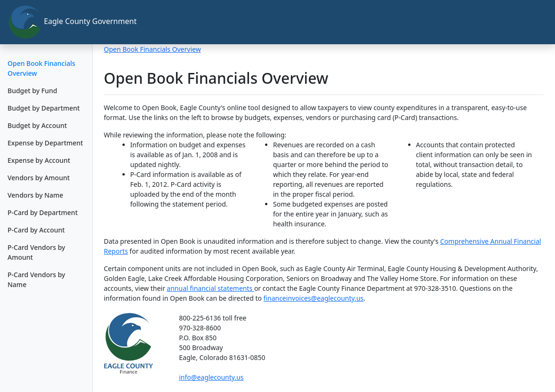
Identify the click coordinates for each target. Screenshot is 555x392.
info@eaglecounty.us (211, 377)
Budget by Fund (32, 91)
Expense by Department (45, 143)
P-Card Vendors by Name (36, 280)
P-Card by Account (36, 230)
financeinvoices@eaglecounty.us (314, 298)
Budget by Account (37, 125)
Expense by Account (39, 160)
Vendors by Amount (39, 178)
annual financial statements (210, 288)
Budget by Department (44, 108)
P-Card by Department (43, 212)
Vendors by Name (35, 195)
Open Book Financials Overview (41, 68)
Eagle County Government (50, 22)
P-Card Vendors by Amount (36, 252)
